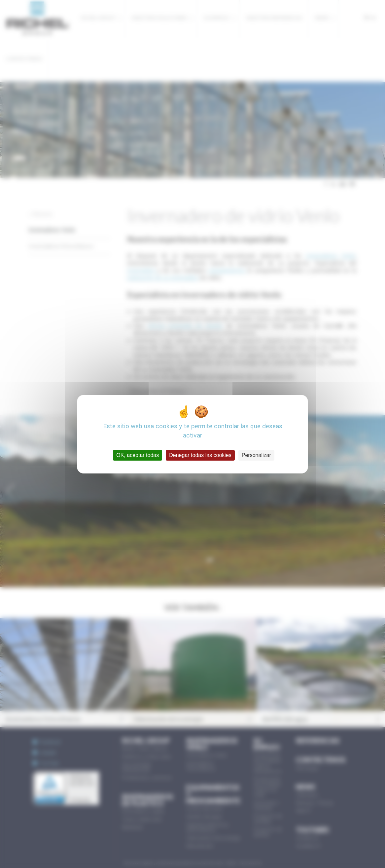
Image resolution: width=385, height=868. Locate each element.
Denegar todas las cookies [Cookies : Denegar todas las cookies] (200, 455)
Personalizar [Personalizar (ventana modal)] (256, 455)
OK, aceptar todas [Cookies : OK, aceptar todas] (138, 455)
